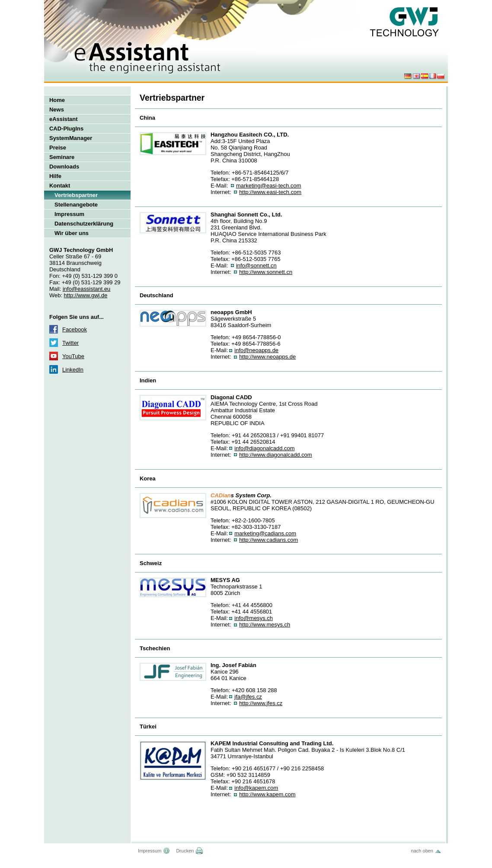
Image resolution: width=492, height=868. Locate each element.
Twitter (70, 343)
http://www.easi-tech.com (270, 192)
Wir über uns (72, 233)
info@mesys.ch (254, 618)
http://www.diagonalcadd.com (276, 455)
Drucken (185, 851)
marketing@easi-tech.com (269, 186)
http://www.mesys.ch (265, 625)
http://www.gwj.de (86, 295)
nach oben (422, 851)
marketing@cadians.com (265, 533)
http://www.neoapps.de (267, 357)
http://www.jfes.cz (261, 703)
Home (57, 100)
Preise (58, 148)
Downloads (64, 167)
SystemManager (71, 138)
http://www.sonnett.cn (266, 272)
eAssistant (64, 119)
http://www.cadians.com (268, 540)
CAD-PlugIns (66, 129)
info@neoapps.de (256, 350)
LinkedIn (73, 370)
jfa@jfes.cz (248, 697)
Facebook (75, 329)
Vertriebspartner (76, 195)
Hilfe (55, 176)
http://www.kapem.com (267, 794)
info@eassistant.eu (86, 289)
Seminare (62, 157)
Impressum (69, 214)
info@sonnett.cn (256, 265)
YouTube (73, 356)
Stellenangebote (76, 205)
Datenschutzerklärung (84, 224)
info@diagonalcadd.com (264, 448)
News (57, 110)
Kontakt (60, 186)
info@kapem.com (256, 788)
